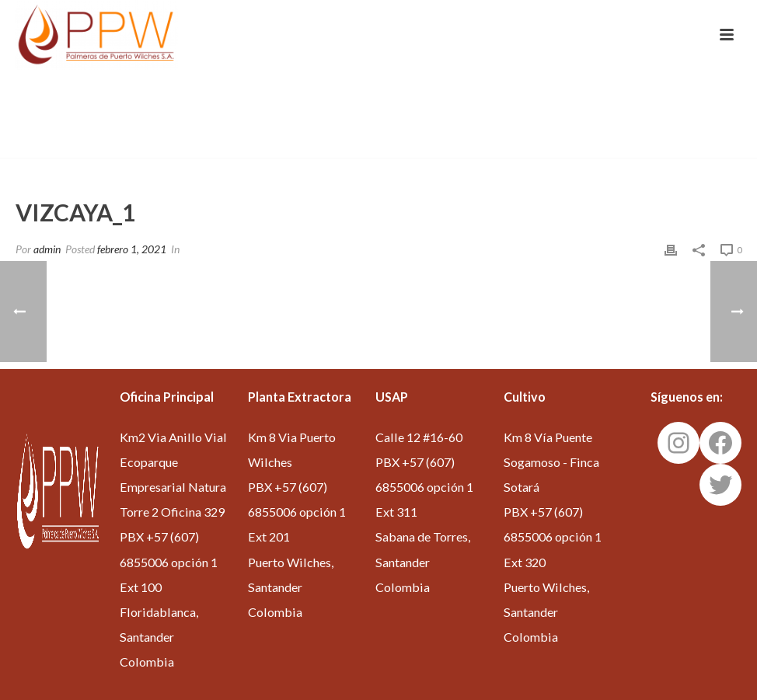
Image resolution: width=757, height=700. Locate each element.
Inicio (593, 143)
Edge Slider (646, 143)
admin (47, 249)
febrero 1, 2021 (132, 249)
